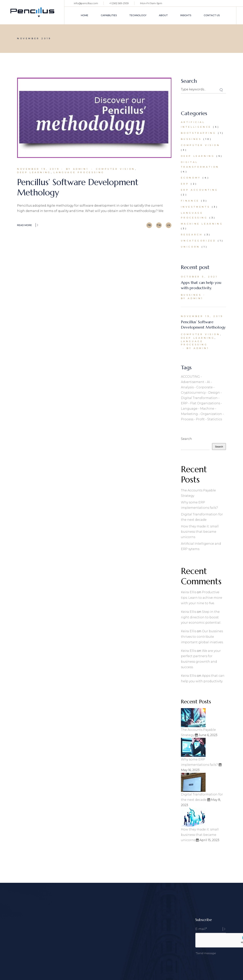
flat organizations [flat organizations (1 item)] (205, 403)
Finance (190, 201)
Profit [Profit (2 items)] (200, 419)
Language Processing (79, 172)
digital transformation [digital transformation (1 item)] (199, 398)
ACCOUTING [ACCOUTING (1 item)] (190, 377)
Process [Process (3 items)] (187, 419)
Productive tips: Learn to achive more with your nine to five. (202, 598)
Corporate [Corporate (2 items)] (204, 387)
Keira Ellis (189, 592)
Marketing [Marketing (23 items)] (189, 414)
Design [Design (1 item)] (214, 393)
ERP (185, 184)
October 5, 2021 (199, 277)
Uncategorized (198, 241)
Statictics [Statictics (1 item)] (215, 419)
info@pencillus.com (86, 3)
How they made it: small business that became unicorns (200, 532)
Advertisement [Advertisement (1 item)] (193, 382)
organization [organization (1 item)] (211, 414)
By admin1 (77, 169)
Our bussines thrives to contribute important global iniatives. (202, 637)
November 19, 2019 (38, 169)
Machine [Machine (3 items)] (207, 409)
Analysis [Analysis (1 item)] (187, 387)
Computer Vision (115, 169)
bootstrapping (199, 133)
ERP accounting (200, 190)
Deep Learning (34, 172)
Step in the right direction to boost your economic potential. (201, 617)
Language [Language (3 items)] (189, 409)
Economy (191, 178)
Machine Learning (202, 224)
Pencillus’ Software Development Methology (78, 187)
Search (186, 439)
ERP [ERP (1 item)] (184, 403)
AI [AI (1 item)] (208, 382)
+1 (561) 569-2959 (119, 3)
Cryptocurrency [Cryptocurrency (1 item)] (193, 393)
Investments (196, 207)
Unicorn (190, 247)
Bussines (191, 139)
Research (192, 235)
